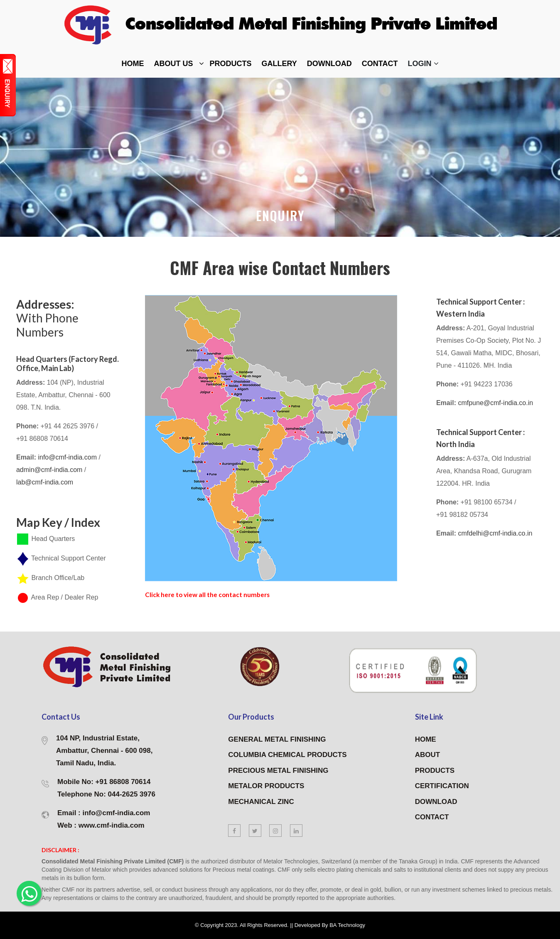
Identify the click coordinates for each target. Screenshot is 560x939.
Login (423, 64)
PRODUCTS (435, 771)
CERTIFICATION (442, 786)
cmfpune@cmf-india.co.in (495, 403)
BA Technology (347, 925)
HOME (426, 739)
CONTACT (432, 817)
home (133, 64)
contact (380, 64)
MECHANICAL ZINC (261, 802)
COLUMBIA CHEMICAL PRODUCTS (287, 755)
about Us (174, 64)
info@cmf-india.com (68, 457)
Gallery (279, 64)
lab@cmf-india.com (45, 482)
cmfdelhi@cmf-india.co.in (495, 533)
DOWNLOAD (329, 64)
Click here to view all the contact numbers (215, 594)
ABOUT (427, 755)
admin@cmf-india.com (50, 470)
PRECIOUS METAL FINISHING (278, 771)
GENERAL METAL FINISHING (277, 739)
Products (231, 64)
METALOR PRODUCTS (266, 786)
